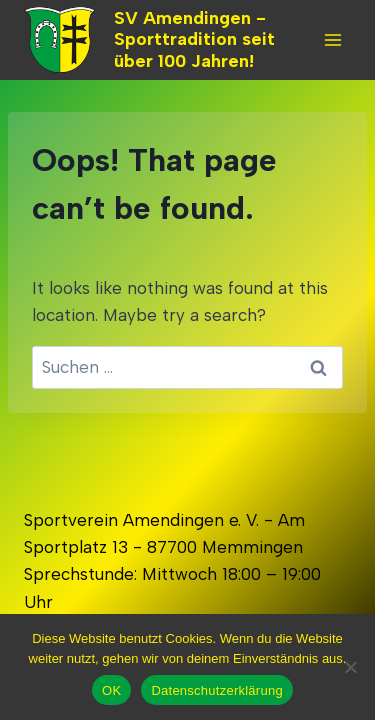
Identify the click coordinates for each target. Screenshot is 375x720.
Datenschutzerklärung (216, 690)
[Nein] (350, 667)
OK (111, 690)
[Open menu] (332, 39)
